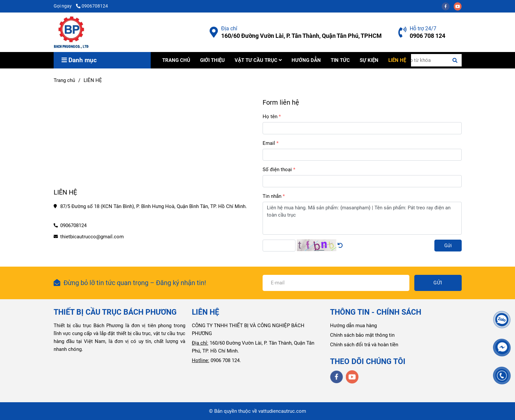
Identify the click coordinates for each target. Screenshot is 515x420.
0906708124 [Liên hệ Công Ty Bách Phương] (92, 6)
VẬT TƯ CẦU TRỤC (258, 60)
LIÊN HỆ (397, 60)
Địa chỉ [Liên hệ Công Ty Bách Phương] (229, 28)
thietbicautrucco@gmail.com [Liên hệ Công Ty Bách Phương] (92, 237)
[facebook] (448, 6)
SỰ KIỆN (369, 60)
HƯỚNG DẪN (306, 60)
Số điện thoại (277, 170)
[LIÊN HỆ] (71, 32)
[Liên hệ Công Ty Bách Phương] (214, 32)
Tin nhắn (272, 196)
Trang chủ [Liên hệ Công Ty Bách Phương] (64, 80)
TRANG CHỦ (176, 60)
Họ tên (270, 117)
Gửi (448, 246)
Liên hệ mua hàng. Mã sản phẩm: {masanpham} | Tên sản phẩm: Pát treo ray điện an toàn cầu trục (362, 218)
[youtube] (459, 6)
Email (269, 143)
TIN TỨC (340, 60)
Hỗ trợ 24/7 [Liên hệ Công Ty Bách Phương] (423, 28)
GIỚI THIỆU (212, 60)
